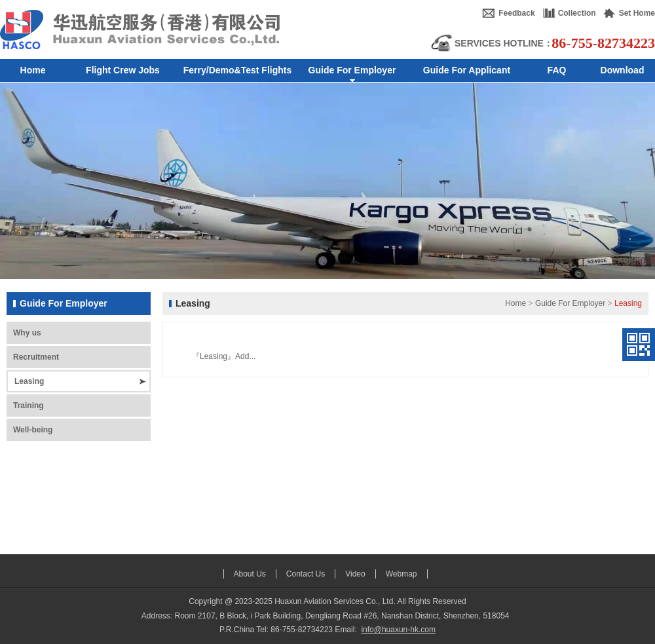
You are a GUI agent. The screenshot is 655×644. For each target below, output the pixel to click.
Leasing (29, 381)
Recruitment (36, 357)
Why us (27, 333)
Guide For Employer (570, 303)
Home (515, 303)
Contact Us (306, 574)
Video (355, 574)
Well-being (33, 430)
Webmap (402, 574)
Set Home (637, 13)
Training (28, 406)
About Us (250, 574)
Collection (577, 13)
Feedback (516, 13)
